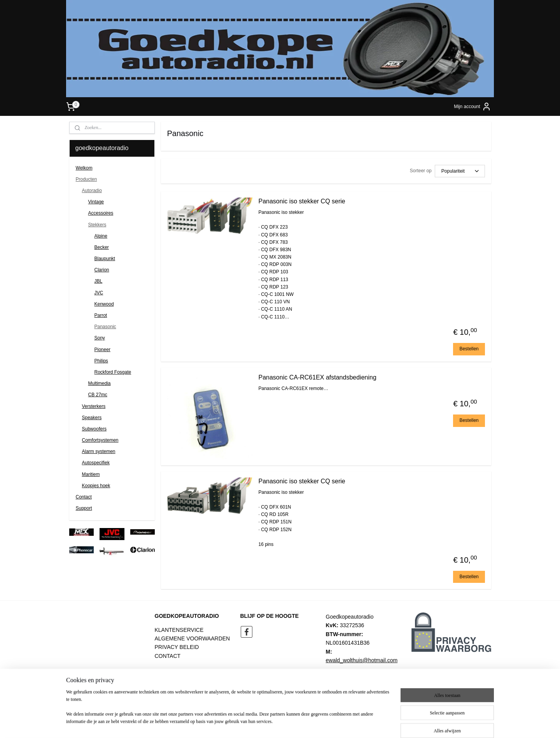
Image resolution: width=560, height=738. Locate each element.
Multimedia (100, 383)
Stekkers (97, 225)
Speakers (92, 418)
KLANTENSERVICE (179, 630)
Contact (84, 497)
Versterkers (94, 406)
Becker (102, 247)
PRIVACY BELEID (177, 647)
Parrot (101, 315)
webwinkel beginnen (301, 724)
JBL (99, 281)
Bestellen (469, 349)
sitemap (262, 724)
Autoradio (92, 191)
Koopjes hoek (96, 486)
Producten (87, 179)
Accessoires (101, 213)
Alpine (101, 236)
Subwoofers (94, 429)
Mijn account (472, 107)
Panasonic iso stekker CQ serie (302, 201)
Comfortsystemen (100, 440)
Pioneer (102, 350)
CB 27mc (98, 395)
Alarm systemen (99, 451)
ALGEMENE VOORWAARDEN (192, 638)
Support (84, 508)
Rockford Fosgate (113, 372)
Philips (101, 361)
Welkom (84, 168)
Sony (100, 338)
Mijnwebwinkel (361, 724)
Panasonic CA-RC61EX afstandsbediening (317, 377)
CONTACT (168, 656)
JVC (99, 293)
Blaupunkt (105, 259)
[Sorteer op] (459, 171)
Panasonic (105, 327)
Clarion (102, 270)
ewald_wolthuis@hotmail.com (362, 660)
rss (275, 724)
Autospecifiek (96, 463)
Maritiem (91, 474)
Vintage (96, 202)
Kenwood (104, 304)
